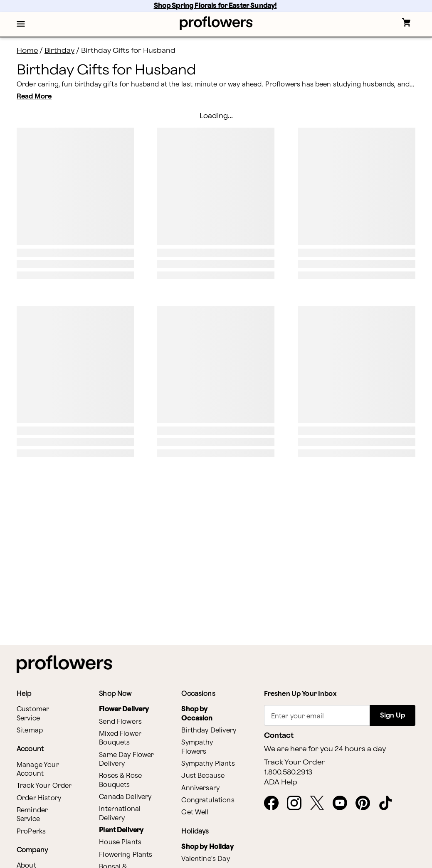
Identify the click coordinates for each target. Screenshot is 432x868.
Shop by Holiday (207, 847)
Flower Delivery (124, 709)
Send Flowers (120, 722)
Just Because (203, 776)
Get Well (195, 813)
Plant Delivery (121, 830)
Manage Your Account (38, 769)
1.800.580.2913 (288, 772)
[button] (21, 25)
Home (27, 51)
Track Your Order (44, 786)
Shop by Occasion (197, 714)
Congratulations (208, 800)
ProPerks (31, 832)
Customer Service (33, 714)
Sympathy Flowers (197, 747)
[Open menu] (21, 25)
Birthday (59, 51)
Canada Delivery (125, 797)
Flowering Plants (126, 855)
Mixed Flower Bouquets (120, 738)
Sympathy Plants (208, 764)
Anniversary (200, 788)
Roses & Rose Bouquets (120, 780)
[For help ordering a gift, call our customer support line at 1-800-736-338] (216, 23)
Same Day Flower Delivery (126, 759)
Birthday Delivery (209, 731)
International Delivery (120, 814)
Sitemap (30, 731)
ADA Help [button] (281, 782)
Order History (39, 798)
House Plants (120, 842)
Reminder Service (32, 815)
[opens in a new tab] (275, 804)
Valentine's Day (205, 859)
